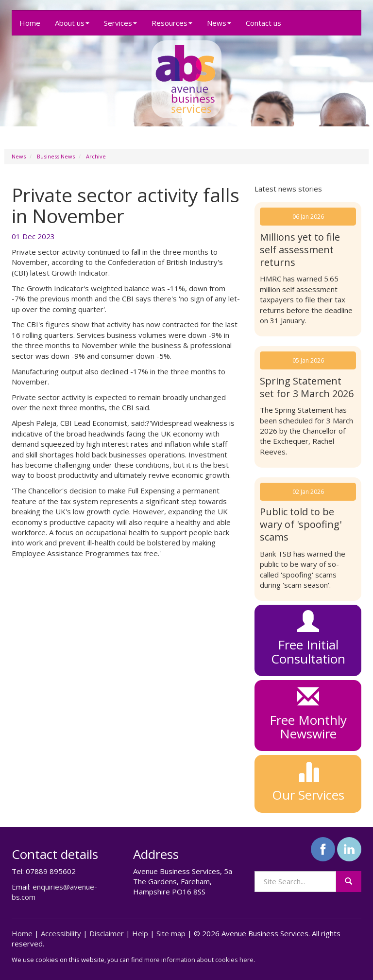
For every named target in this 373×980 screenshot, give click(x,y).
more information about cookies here (199, 960)
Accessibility (61, 933)
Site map (171, 933)
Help (140, 933)
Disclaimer (107, 933)
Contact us (263, 23)
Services (120, 23)
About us (72, 23)
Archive (96, 156)
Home (30, 23)
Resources (172, 23)
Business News (56, 156)
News (219, 23)
